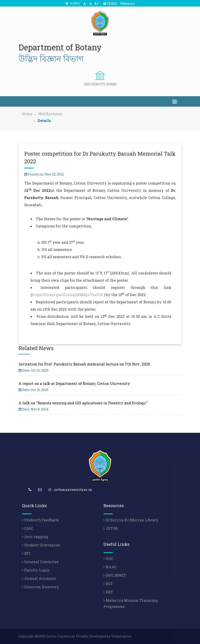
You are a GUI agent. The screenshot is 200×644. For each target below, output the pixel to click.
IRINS (110, 3)
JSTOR (111, 528)
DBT (108, 592)
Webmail (127, 3)
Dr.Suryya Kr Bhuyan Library (131, 520)
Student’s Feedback (40, 520)
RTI (26, 553)
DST (108, 584)
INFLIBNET (115, 575)
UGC (108, 559)
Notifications (50, 114)
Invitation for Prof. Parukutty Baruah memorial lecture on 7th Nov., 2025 (84, 364)
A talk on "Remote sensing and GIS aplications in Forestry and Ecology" (83, 403)
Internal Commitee (40, 562)
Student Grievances (41, 545)
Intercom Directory (40, 587)
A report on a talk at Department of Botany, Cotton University (74, 383)
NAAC (110, 567)
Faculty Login (36, 570)
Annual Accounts (39, 578)
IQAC (27, 528)
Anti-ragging (35, 537)
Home (27, 114)
